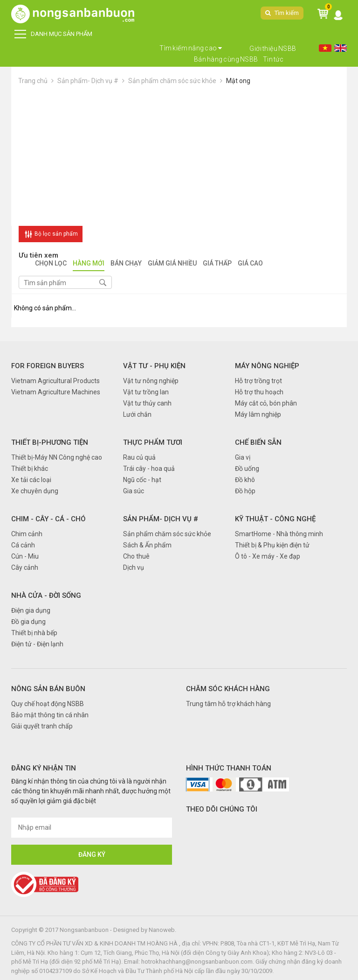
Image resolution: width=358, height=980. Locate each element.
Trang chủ (33, 81)
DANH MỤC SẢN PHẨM (53, 34)
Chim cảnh (27, 534)
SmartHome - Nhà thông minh (279, 534)
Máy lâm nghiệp (258, 414)
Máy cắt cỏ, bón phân (266, 403)
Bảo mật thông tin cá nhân (50, 715)
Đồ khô (245, 480)
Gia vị (243, 457)
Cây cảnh (25, 567)
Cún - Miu (25, 556)
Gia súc (134, 491)
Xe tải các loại (31, 480)
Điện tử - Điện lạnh (37, 644)
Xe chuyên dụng (35, 491)
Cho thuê (136, 556)
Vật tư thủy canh (147, 403)
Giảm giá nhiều (172, 264)
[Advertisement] (179, 156)
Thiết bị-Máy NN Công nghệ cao (57, 457)
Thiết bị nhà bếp (34, 633)
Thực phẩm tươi (153, 442)
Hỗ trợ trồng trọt (258, 381)
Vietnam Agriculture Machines (56, 392)
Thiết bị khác (30, 469)
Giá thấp (217, 264)
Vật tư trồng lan (146, 392)
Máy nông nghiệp (267, 366)
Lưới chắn (137, 414)
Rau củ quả (139, 457)
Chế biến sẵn (258, 442)
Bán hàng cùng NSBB (226, 59)
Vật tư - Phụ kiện (154, 366)
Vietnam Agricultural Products (55, 381)
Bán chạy (126, 264)
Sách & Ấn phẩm (147, 545)
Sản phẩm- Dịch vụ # (88, 81)
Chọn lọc (51, 264)
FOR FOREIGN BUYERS (48, 366)
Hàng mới (89, 264)
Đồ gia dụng (28, 622)
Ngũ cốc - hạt (142, 480)
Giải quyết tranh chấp (42, 726)
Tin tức (273, 59)
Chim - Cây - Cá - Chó (48, 519)
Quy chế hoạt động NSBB (48, 704)
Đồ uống (247, 469)
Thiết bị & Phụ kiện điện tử (272, 545)
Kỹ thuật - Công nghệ (275, 519)
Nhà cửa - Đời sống (46, 595)
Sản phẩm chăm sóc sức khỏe (172, 81)
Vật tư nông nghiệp (151, 381)
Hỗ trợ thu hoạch (259, 392)
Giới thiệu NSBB (273, 49)
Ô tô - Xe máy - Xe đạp (268, 556)
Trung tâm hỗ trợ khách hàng (228, 704)
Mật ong (238, 81)
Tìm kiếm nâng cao (191, 48)
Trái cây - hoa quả (149, 469)
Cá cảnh (23, 545)
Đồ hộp (245, 491)
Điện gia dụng (31, 610)
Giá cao (250, 264)
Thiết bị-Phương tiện (50, 442)
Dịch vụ (134, 567)
